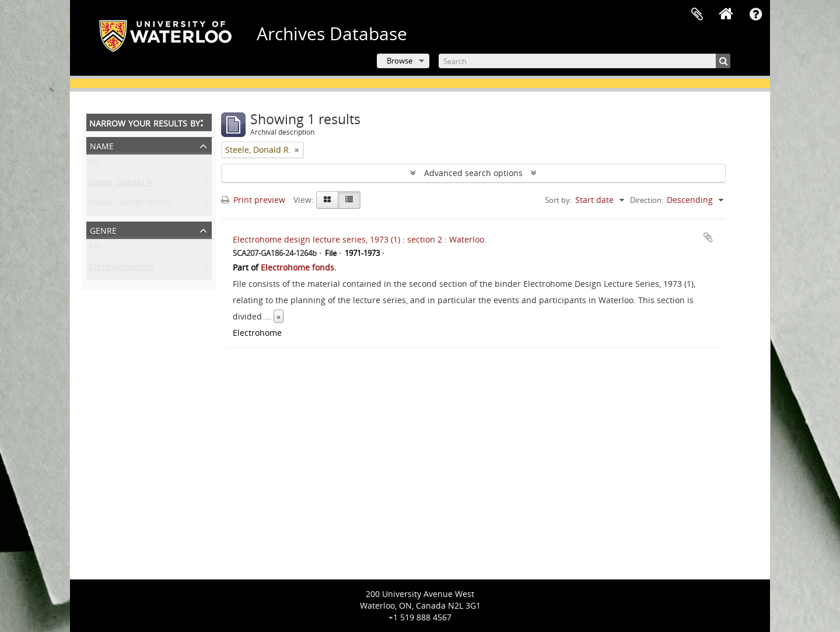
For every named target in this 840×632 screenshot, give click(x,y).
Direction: (647, 200)
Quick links (755, 15)
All (94, 164)
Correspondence (121, 269)
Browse (400, 61)
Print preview (253, 200)
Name (102, 145)
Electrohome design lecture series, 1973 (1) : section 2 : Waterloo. (360, 239)
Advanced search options (473, 173)
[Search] (584, 61)
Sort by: (558, 200)
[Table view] (349, 200)
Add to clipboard (708, 237)
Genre (103, 229)
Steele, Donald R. (122, 185)
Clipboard (697, 15)
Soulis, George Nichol (130, 205)
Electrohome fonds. (299, 267)
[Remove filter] (297, 150)
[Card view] (327, 200)
